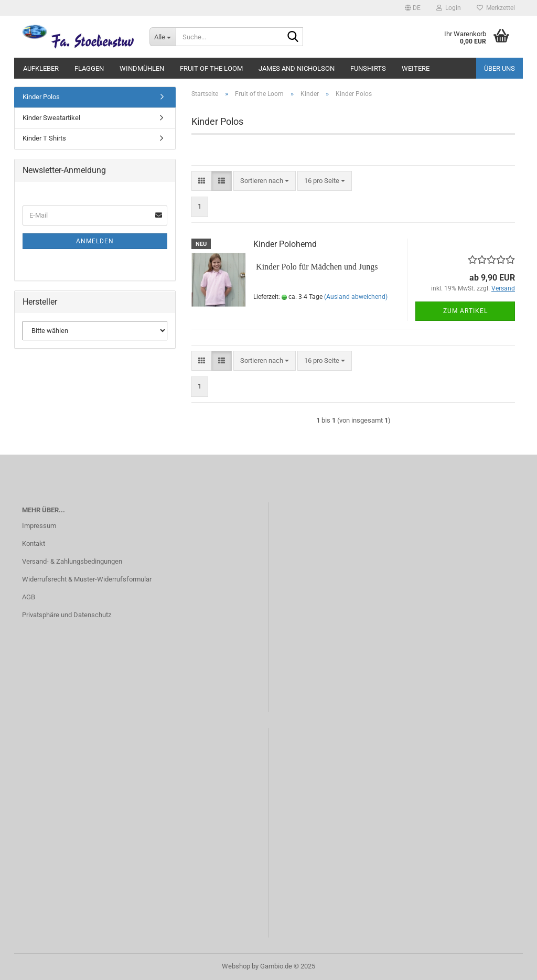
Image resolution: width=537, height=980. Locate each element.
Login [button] (449, 8)
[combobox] (265, 181)
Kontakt (34, 543)
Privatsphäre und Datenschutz (67, 615)
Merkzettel (496, 8)
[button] (413, 8)
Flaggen (89, 68)
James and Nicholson (297, 68)
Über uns (500, 68)
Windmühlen (142, 68)
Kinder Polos (41, 97)
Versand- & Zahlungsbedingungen (72, 561)
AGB (29, 597)
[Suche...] (163, 37)
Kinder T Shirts (44, 138)
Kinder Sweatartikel (51, 118)
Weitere (416, 68)
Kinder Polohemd (285, 244)
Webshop (236, 966)
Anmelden (95, 241)
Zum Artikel (465, 311)
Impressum (39, 526)
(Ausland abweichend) (356, 297)
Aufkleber (41, 68)
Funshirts (368, 68)
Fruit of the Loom (211, 68)
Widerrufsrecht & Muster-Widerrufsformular (87, 579)
